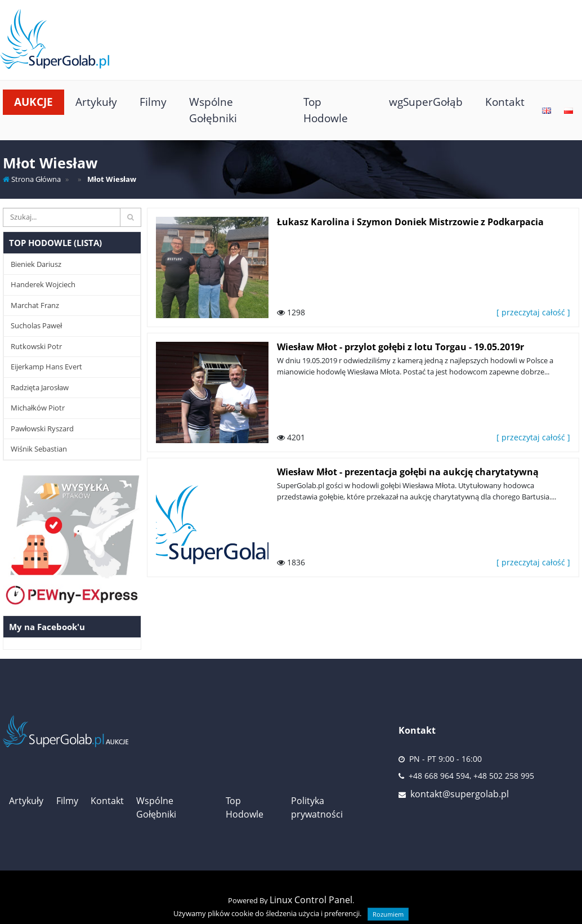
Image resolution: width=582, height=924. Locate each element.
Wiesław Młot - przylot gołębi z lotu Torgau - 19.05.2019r (400, 347)
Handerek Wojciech (43, 284)
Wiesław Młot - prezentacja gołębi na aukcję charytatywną (408, 472)
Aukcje (33, 102)
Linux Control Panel (311, 900)
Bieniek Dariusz (36, 264)
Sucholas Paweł (36, 325)
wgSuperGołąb (426, 102)
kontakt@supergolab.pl (460, 794)
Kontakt (505, 102)
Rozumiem (388, 914)
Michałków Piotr (38, 408)
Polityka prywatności (317, 807)
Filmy (153, 102)
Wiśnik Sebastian (39, 449)
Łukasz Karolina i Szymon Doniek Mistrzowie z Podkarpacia (410, 222)
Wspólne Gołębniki (213, 110)
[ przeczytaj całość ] (533, 312)
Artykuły (96, 102)
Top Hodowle (326, 110)
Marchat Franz (35, 305)
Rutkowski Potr (36, 346)
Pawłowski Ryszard (42, 428)
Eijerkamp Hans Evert (46, 367)
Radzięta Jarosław (40, 387)
